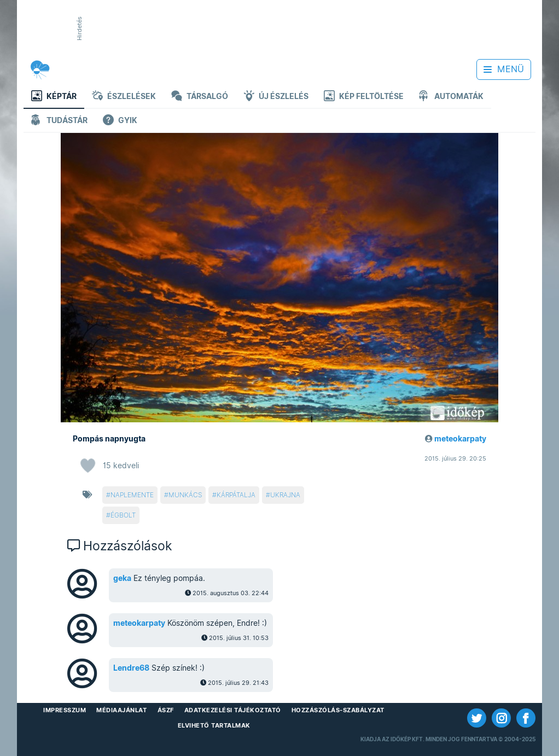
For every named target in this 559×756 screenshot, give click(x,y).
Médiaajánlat (121, 710)
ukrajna (285, 495)
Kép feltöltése (364, 97)
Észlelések (124, 97)
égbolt (123, 515)
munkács (185, 495)
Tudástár (59, 121)
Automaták (451, 97)
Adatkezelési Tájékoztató (233, 710)
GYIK (120, 121)
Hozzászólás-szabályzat (338, 710)
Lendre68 (131, 668)
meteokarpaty (460, 439)
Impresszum (65, 710)
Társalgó (200, 97)
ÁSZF (166, 710)
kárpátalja (236, 495)
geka (122, 578)
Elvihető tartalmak (214, 725)
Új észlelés (276, 97)
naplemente (132, 495)
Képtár (54, 97)
